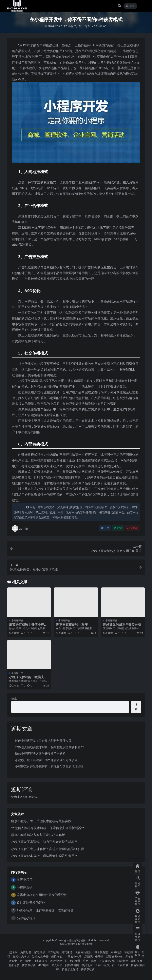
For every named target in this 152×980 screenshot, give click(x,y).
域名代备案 (101, 952)
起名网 (13, 952)
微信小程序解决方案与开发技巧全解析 (40, 753)
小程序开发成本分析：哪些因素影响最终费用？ (44, 856)
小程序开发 (75, 26)
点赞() (133, 528)
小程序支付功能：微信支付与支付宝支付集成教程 (28, 679)
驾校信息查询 (21, 956)
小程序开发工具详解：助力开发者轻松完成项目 (46, 760)
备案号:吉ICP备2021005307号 (76, 944)
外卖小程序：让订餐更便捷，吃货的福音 (45, 910)
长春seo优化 (107, 961)
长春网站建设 (83, 952)
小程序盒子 (25, 887)
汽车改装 (53, 952)
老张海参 (14, 965)
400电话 (44, 965)
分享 (105, 528)
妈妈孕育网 (72, 965)
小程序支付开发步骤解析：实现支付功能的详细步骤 (49, 766)
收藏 (118, 528)
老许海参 (57, 956)
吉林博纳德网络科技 (75, 940)
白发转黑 (123, 961)
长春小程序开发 (105, 965)
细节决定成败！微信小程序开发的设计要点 (28, 626)
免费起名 (26, 952)
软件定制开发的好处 (31, 903)
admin (20, 528)
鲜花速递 (67, 952)
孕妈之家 (87, 965)
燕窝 (85, 961)
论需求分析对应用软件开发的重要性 (42, 895)
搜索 (14, 699)
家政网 (129, 952)
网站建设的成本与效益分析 (122, 624)
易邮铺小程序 (26, 918)
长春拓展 (123, 965)
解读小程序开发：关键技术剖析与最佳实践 (43, 741)
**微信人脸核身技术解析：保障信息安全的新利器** (49, 747)
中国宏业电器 (73, 956)
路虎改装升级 (40, 956)
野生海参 (25, 961)
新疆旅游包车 (114, 956)
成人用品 (57, 965)
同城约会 (116, 952)
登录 (130, 6)
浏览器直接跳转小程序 (72, 624)
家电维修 (40, 952)
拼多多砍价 (40, 961)
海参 (94, 961)
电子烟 (99, 956)
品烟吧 (88, 956)
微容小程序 (25, 879)
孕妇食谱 (75, 961)
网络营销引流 (58, 961)
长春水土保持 (70, 969)
